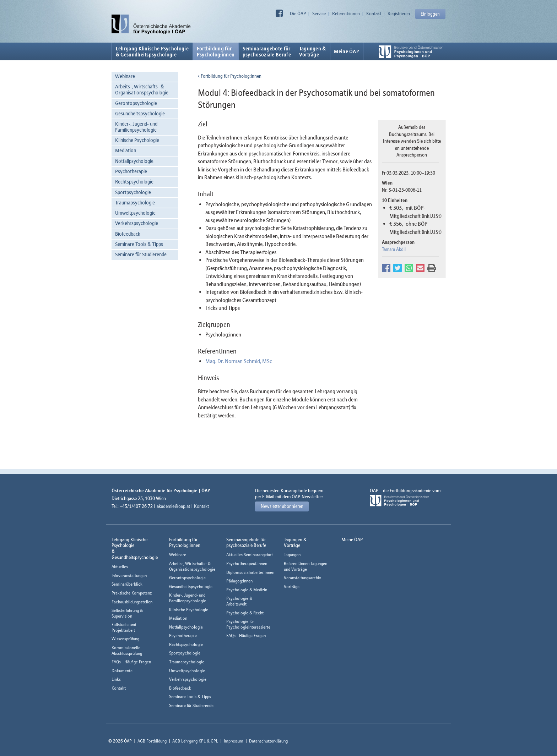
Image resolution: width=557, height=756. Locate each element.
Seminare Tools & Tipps (139, 244)
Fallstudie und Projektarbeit (124, 627)
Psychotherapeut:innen (247, 563)
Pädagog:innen (239, 581)
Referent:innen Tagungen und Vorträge (305, 566)
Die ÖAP (298, 13)
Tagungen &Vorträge (313, 51)
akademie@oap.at (173, 506)
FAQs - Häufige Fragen (131, 662)
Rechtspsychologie (134, 182)
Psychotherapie (131, 171)
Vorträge (292, 587)
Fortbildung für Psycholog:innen (230, 76)
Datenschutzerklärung (268, 741)
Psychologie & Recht (245, 613)
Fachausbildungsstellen (132, 602)
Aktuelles (120, 567)
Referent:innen (346, 13)
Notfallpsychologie (134, 161)
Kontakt (374, 13)
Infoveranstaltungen (129, 576)
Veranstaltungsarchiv (302, 578)
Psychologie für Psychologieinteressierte (248, 624)
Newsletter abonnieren (282, 506)
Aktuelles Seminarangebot (250, 555)
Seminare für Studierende (141, 254)
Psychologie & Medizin (247, 590)
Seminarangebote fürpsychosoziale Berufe (267, 51)
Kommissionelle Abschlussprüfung (127, 650)
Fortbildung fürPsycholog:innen (216, 51)
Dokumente (122, 671)
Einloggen (430, 14)
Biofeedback (128, 234)
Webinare (125, 76)
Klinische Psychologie (137, 140)
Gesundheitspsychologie (140, 113)
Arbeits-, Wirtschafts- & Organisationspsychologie (142, 89)
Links (116, 679)
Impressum (234, 741)
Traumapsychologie (135, 202)
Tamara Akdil (394, 249)
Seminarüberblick (127, 584)
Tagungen (292, 555)
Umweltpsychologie (135, 213)
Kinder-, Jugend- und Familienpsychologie (136, 127)
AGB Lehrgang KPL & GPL (195, 741)
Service (319, 13)
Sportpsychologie (133, 192)
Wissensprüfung (125, 639)
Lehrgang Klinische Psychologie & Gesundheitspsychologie (152, 51)
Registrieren (399, 13)
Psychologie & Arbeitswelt (239, 601)
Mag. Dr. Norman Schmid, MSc (239, 361)
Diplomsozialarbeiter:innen (250, 572)
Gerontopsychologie (136, 103)
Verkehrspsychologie (137, 223)
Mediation (126, 150)
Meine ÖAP (347, 51)
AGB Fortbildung (152, 741)
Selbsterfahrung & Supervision (127, 613)
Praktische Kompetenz (132, 593)
